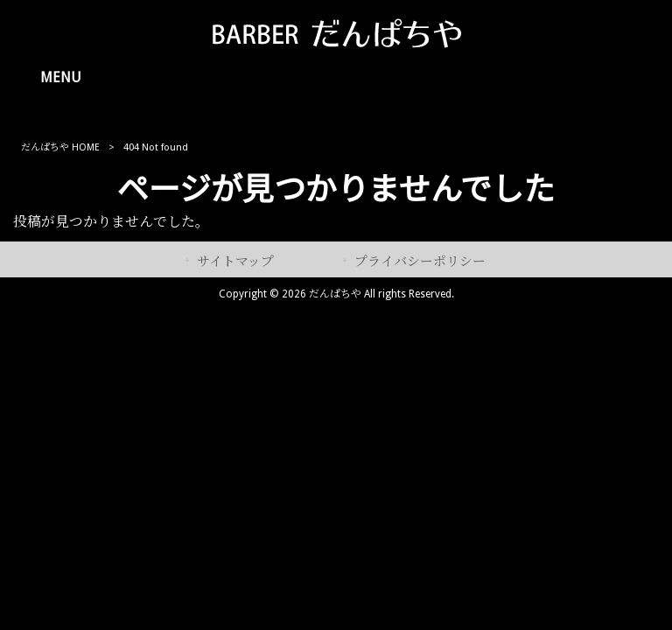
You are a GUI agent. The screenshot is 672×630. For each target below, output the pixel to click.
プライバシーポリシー (420, 262)
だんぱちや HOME (60, 147)
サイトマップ (235, 262)
